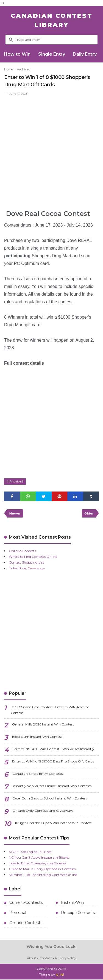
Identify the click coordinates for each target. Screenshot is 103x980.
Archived (17, 482)
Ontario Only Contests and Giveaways (43, 812)
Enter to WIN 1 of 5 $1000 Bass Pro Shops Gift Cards (53, 762)
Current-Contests (25, 904)
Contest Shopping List (26, 563)
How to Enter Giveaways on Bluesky (37, 864)
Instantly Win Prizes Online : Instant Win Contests (52, 787)
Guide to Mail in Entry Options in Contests (42, 870)
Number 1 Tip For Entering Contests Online (43, 876)
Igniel (60, 975)
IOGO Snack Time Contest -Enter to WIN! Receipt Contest (50, 711)
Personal (17, 914)
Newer (15, 514)
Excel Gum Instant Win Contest (37, 738)
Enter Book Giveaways (27, 569)
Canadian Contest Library (52, 20)
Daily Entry (86, 54)
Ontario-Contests (25, 924)
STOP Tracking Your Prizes (30, 853)
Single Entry (52, 54)
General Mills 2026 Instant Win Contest (43, 725)
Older (88, 514)
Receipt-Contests (77, 914)
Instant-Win (72, 904)
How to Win (17, 54)
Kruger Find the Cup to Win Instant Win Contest (53, 824)
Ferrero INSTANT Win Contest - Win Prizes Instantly (53, 750)
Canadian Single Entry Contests (37, 775)
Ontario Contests (22, 552)
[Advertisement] (51, 150)
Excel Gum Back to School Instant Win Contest (50, 799)
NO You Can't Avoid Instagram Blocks (39, 858)
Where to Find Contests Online (33, 558)
